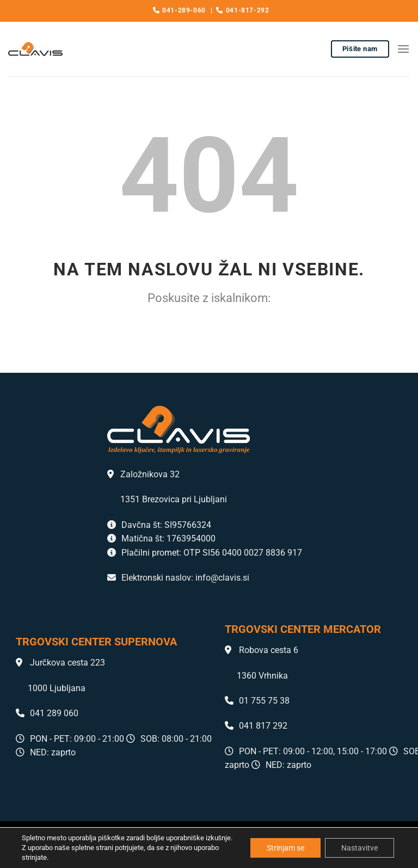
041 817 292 (256, 726)
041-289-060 (179, 10)
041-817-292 (242, 10)
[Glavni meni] (403, 49)
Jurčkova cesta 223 (60, 663)
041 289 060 (47, 713)
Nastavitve (359, 848)
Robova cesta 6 (262, 650)
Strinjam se (285, 848)
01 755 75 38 (257, 701)
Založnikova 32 (143, 474)
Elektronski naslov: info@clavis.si (178, 578)
